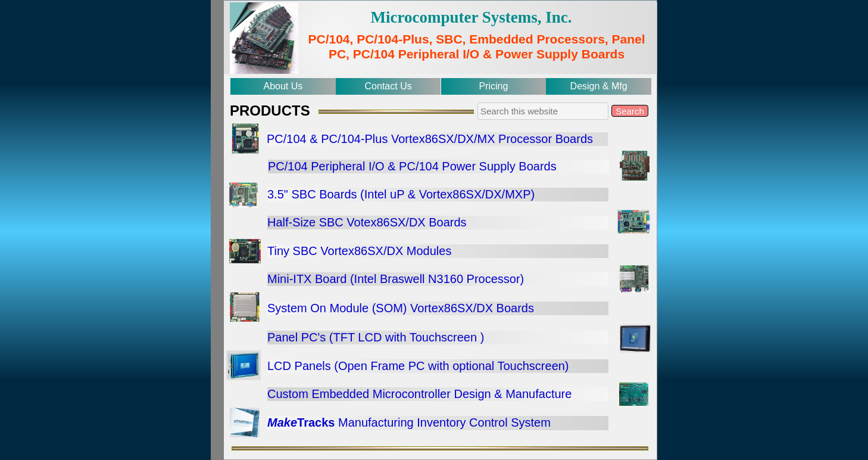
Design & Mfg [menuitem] (599, 86)
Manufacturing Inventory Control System (442, 422)
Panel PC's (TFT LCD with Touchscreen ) (376, 337)
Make (282, 422)
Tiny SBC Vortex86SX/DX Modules (359, 251)
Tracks (316, 422)
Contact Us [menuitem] (388, 86)
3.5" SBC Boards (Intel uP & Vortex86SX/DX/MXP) (401, 194)
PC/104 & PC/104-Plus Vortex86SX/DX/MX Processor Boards (430, 139)
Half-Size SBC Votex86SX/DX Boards (367, 222)
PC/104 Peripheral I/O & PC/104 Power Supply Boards (412, 166)
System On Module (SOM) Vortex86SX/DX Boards (401, 308)
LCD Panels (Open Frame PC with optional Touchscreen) (418, 366)
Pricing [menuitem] (493, 86)
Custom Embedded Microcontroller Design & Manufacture (419, 394)
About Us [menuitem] (283, 86)
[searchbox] (543, 111)
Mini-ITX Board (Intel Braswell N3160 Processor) (396, 279)
